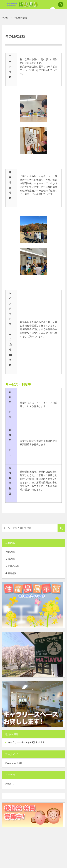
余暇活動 (10, 559)
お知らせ (10, 784)
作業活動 (10, 552)
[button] (61, 5)
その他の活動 (12, 566)
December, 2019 (14, 763)
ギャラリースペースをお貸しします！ (26, 742)
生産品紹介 (11, 573)
